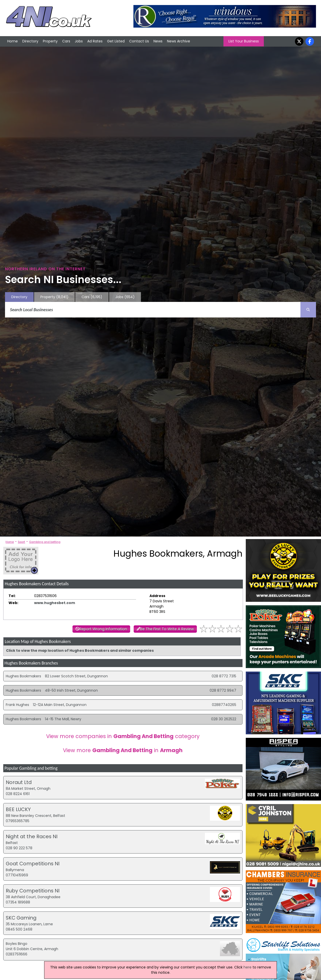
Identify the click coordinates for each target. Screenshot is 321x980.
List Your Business (244, 41)
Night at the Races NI (32, 836)
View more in (123, 750)
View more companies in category (123, 736)
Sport (21, 542)
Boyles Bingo (17, 944)
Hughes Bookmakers (23, 676)
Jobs (79, 41)
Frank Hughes (17, 705)
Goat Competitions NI (33, 864)
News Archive (179, 41)
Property (50, 41)
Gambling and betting (45, 542)
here (248, 967)
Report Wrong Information (103, 629)
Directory (30, 41)
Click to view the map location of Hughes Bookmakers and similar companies (80, 650)
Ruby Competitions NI (33, 891)
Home (13, 41)
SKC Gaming (21, 918)
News (158, 41)
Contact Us (139, 41)
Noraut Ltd (19, 782)
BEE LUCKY (18, 809)
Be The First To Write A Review (167, 629)
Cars (66, 41)
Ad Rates (95, 41)
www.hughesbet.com (55, 603)
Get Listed (116, 41)
